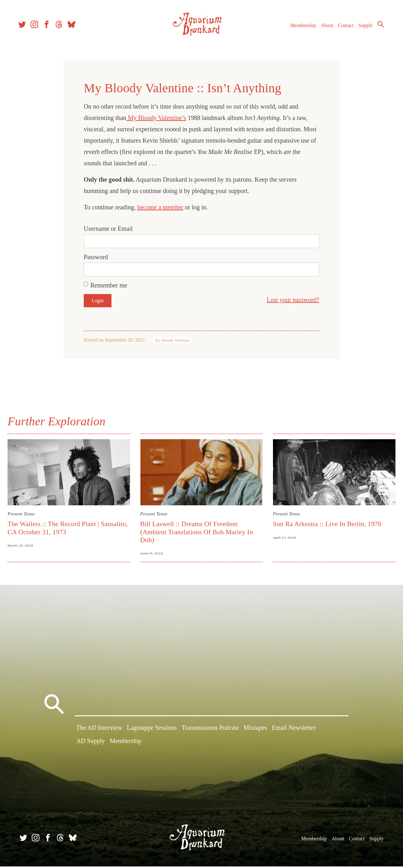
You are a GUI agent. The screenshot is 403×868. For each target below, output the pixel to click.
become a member (160, 207)
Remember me (109, 285)
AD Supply (91, 744)
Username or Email (108, 229)
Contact (343, 28)
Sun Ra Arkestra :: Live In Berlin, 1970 (326, 523)
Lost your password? (293, 300)
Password (96, 257)
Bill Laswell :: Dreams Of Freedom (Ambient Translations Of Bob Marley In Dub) (197, 531)
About (324, 28)
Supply (363, 28)
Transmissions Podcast (210, 731)
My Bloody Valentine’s (156, 118)
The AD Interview (99, 731)
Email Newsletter (294, 731)
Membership (300, 28)
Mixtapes (255, 731)
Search (378, 27)
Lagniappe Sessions (152, 731)
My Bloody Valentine (173, 340)
